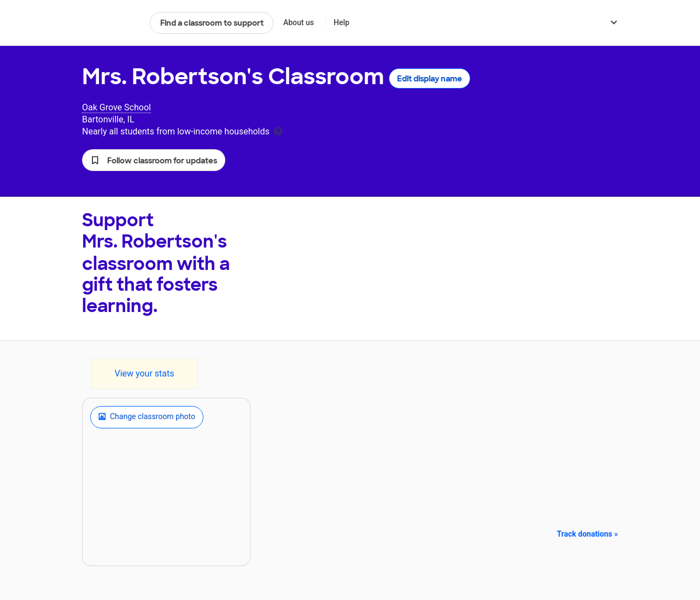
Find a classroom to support (212, 23)
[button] (154, 160)
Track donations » (587, 534)
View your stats (144, 373)
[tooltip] (278, 130)
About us (299, 22)
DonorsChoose (111, 23)
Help (342, 22)
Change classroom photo (147, 417)
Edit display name (430, 79)
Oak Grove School (116, 107)
